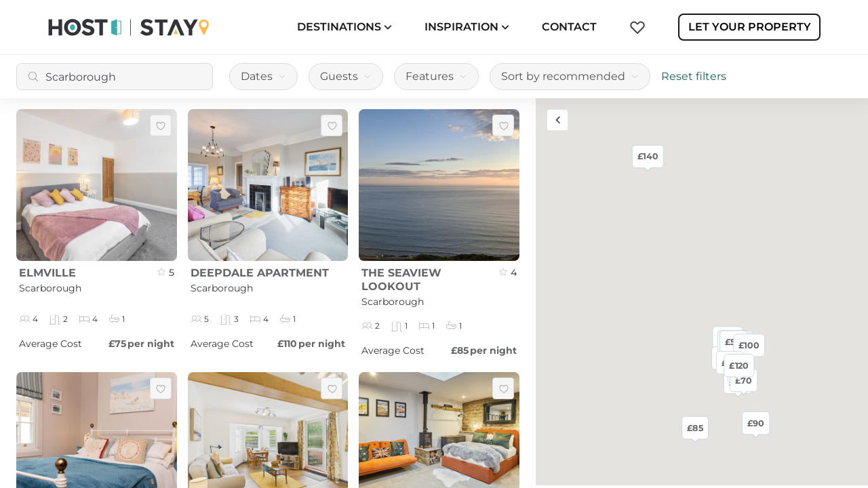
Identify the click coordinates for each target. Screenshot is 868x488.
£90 (756, 423)
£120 (739, 365)
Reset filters (694, 76)
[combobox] (115, 77)
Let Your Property (750, 27)
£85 (695, 428)
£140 (648, 156)
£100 (749, 345)
